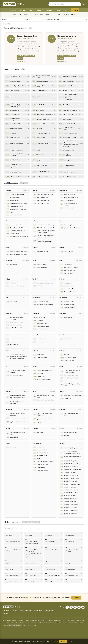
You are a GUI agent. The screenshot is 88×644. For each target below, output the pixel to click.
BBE (42, 15)
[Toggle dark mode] (84, 4)
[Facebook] (67, 607)
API (16, 611)
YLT (31, 15)
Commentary (49, 10)
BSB (15, 15)
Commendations (49, 611)
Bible (39, 10)
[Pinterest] (79, 607)
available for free (29, 598)
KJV (20, 15)
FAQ (12, 611)
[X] (71, 607)
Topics (31, 10)
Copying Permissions (26, 611)
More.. (67, 10)
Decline (73, 641)
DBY (58, 15)
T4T (53, 15)
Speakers (22, 10)
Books (59, 10)
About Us (6, 611)
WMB (47, 15)
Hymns (66, 15)
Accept (63, 641)
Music (73, 15)
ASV (36, 15)
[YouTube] (83, 607)
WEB (25, 15)
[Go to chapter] (86, 19)
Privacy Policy (38, 611)
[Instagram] (75, 607)
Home (4, 24)
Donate (75, 10)
